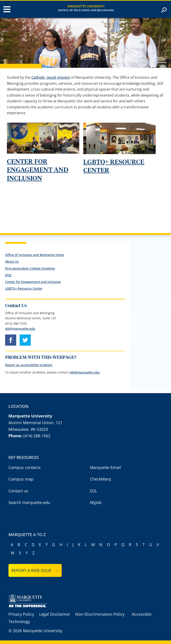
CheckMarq (100, 479)
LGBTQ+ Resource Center (24, 288)
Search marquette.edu (29, 502)
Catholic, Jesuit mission (51, 77)
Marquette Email (105, 467)
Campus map (21, 479)
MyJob (96, 502)
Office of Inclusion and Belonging (86, 10)
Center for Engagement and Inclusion (33, 282)
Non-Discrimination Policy (100, 614)
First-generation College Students (30, 268)
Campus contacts (25, 467)
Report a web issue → (35, 570)
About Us (12, 261)
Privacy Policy (21, 614)
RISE (8, 275)
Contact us (18, 491)
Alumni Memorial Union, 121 (35, 423)
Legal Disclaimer (55, 614)
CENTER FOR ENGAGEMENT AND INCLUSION (38, 170)
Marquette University (86, 6)
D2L (94, 491)
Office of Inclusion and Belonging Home (35, 255)
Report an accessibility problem (29, 365)
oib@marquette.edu (20, 329)
